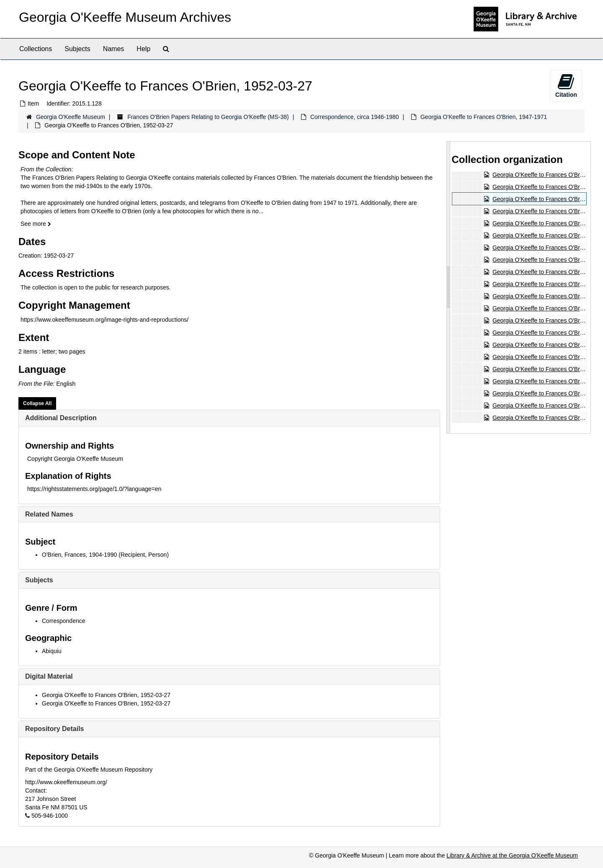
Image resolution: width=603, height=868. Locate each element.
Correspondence (64, 621)
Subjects (77, 49)
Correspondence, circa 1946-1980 (355, 117)
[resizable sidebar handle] (448, 287)
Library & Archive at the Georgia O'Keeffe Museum (512, 855)
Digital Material (49, 676)
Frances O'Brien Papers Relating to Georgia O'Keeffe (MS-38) (208, 117)
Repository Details (54, 729)
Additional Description (61, 418)
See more (36, 224)
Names (114, 49)
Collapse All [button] (37, 403)
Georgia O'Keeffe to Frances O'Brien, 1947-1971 (484, 117)
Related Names (49, 514)
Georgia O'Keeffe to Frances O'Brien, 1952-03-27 (106, 695)
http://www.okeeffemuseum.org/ (66, 782)
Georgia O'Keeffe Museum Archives (125, 17)
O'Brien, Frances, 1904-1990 (79, 555)
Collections (36, 49)
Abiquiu (52, 651)
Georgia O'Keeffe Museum (71, 117)
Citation (566, 85)
